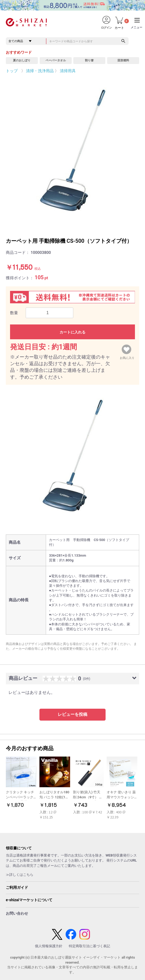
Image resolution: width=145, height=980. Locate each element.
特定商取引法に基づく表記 (89, 946)
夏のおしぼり (22, 60)
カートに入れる (72, 332)
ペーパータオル (56, 60)
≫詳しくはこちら (20, 875)
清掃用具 (68, 71)
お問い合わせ (17, 913)
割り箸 (89, 60)
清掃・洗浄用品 (40, 71)
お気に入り (127, 357)
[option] (72, 152)
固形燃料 (123, 60)
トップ (12, 71)
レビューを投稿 (72, 714)
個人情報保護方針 (49, 946)
